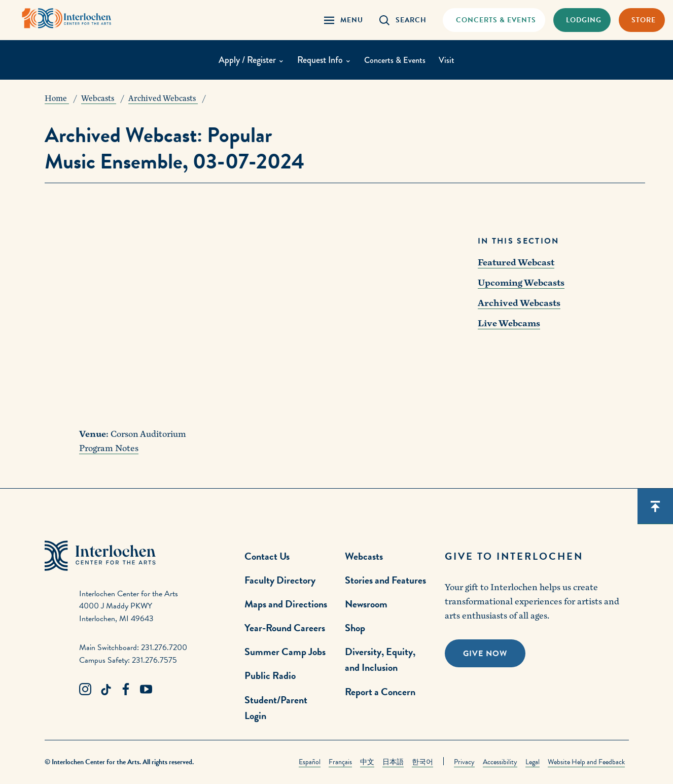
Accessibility (500, 762)
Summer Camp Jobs (285, 652)
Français (340, 762)
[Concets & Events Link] (494, 20)
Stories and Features (385, 580)
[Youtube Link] (146, 690)
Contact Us (267, 556)
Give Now (485, 654)
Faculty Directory (280, 580)
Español (310, 762)
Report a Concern (380, 692)
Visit (449, 61)
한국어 (422, 762)
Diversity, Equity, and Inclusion (380, 659)
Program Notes (109, 448)
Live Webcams (509, 323)
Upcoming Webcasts (521, 283)
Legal (533, 762)
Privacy (464, 762)
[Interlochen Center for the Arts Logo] (75, 19)
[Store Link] (642, 20)
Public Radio (270, 675)
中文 (367, 762)
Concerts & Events (395, 61)
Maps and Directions (286, 604)
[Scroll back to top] (655, 506)
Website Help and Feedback (586, 762)
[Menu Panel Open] (344, 20)
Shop (355, 628)
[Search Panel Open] (403, 20)
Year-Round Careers (285, 628)
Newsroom (366, 604)
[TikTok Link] (105, 690)
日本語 (393, 762)
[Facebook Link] (126, 690)
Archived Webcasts (519, 303)
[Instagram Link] (85, 690)
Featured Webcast (516, 263)
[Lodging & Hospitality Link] (582, 20)
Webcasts (364, 556)
